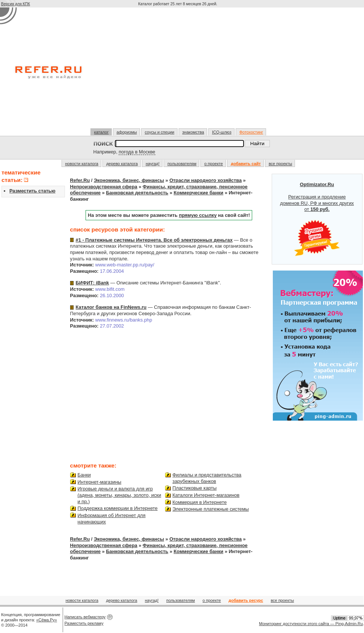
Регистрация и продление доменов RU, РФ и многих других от (317, 219)
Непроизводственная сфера (104, 187)
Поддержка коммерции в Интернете (118, 508)
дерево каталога (122, 164)
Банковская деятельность (137, 193)
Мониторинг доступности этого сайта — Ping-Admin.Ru (311, 624)
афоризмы (127, 132)
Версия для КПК (16, 4)
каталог (102, 132)
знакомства (193, 132)
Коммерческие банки (199, 193)
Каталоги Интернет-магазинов (206, 495)
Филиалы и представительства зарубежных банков (207, 478)
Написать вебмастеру (85, 617)
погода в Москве (137, 152)
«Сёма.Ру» (47, 620)
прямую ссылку (198, 215)
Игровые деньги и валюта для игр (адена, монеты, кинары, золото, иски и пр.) (120, 495)
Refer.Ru (80, 180)
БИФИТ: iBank (93, 283)
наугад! (153, 164)
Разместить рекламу (84, 623)
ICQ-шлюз (222, 132)
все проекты (281, 164)
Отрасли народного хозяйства (205, 180)
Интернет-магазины (100, 482)
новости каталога (82, 164)
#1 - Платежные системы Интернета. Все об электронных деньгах (154, 240)
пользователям (182, 164)
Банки (84, 475)
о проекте (213, 164)
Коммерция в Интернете (200, 502)
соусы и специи (160, 132)
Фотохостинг (251, 132)
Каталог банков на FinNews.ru (111, 307)
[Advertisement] (179, 71)
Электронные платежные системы (211, 509)
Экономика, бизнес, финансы (129, 180)
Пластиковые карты (195, 488)
